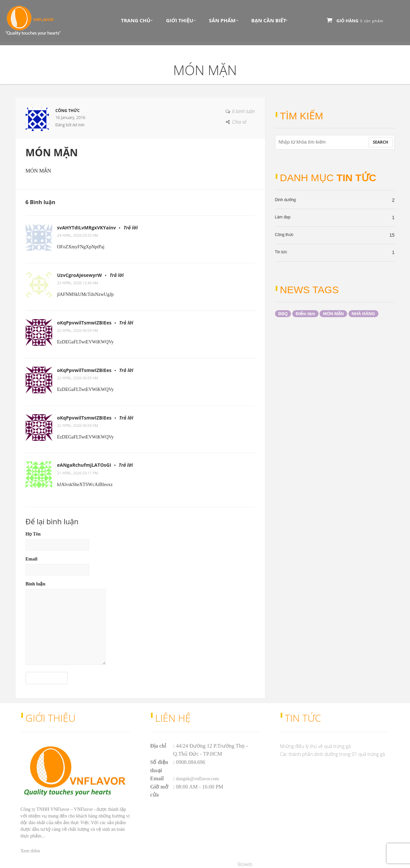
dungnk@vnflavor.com (197, 779)
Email (32, 559)
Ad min (78, 125)
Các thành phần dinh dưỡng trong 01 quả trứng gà (333, 754)
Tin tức (281, 252)
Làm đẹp (283, 217)
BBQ (283, 314)
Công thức (284, 235)
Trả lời (131, 228)
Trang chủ (136, 20)
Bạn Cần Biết (269, 20)
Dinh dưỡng (285, 200)
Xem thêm (30, 851)
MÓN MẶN (333, 314)
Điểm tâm (305, 314)
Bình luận (36, 584)
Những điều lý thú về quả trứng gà (315, 746)
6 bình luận (244, 111)
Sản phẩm (222, 20)
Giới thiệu (180, 20)
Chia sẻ (239, 122)
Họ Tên (33, 534)
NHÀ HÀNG (363, 314)
